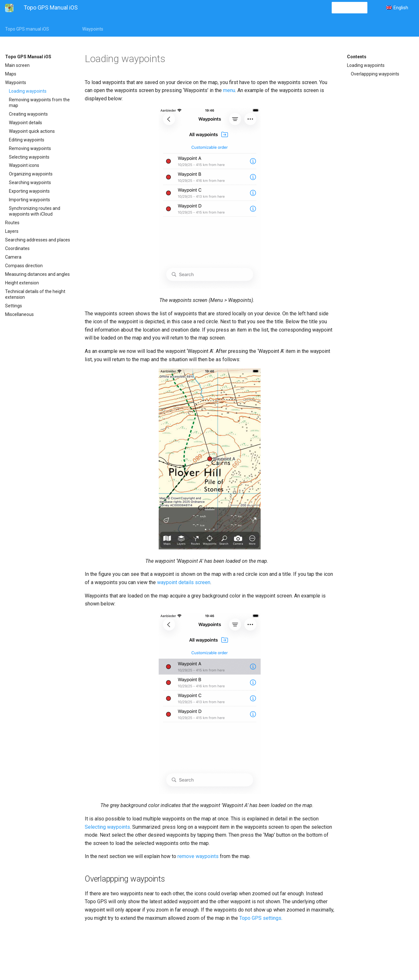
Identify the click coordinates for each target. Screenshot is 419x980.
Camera (13, 257)
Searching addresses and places (38, 240)
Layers (12, 231)
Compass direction (24, 266)
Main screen (17, 65)
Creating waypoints (28, 114)
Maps (11, 74)
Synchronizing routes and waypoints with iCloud (35, 211)
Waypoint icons (24, 165)
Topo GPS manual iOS (27, 29)
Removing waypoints (30, 148)
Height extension (22, 283)
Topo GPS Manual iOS (28, 57)
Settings (14, 306)
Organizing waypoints (31, 174)
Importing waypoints (29, 200)
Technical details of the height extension (35, 294)
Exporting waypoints (29, 191)
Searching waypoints (30, 182)
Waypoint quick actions (32, 131)
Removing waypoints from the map (39, 103)
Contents (357, 57)
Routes (12, 223)
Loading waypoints (28, 91)
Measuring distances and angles (37, 274)
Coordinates (17, 248)
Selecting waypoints (29, 157)
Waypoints (93, 29)
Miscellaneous (19, 314)
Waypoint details (25, 123)
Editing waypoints (27, 140)
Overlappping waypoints (375, 74)
